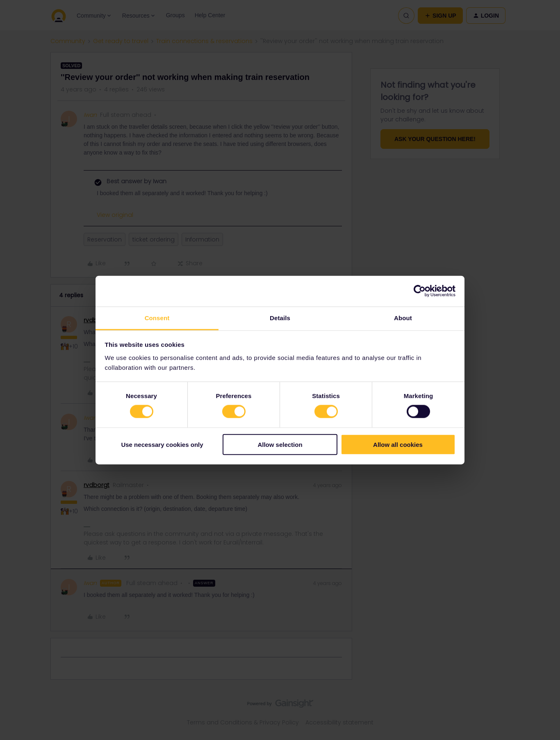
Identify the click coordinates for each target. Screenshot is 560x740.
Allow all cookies (398, 444)
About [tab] (403, 318)
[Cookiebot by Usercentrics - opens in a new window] (420, 291)
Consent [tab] (157, 318)
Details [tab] (280, 318)
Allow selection (280, 444)
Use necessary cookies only (162, 444)
